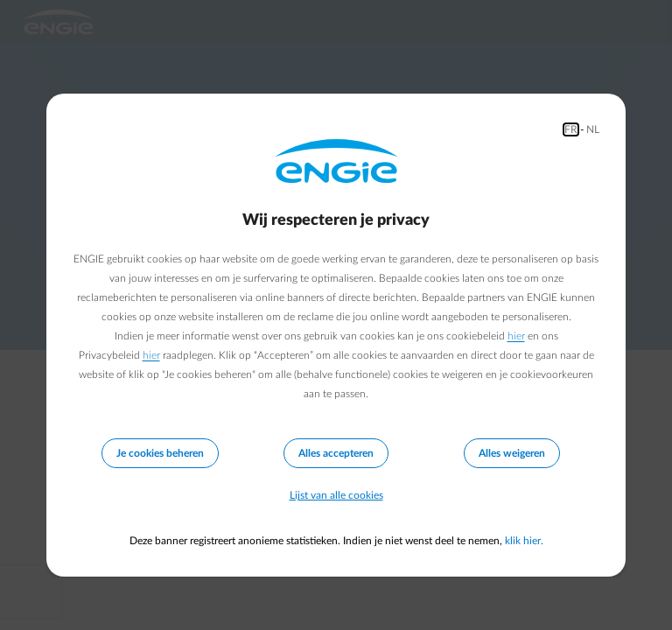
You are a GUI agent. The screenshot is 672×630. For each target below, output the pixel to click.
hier (516, 336)
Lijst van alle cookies (336, 495)
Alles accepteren (336, 453)
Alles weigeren (512, 453)
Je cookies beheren (160, 453)
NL (593, 129)
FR (571, 129)
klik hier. (524, 541)
